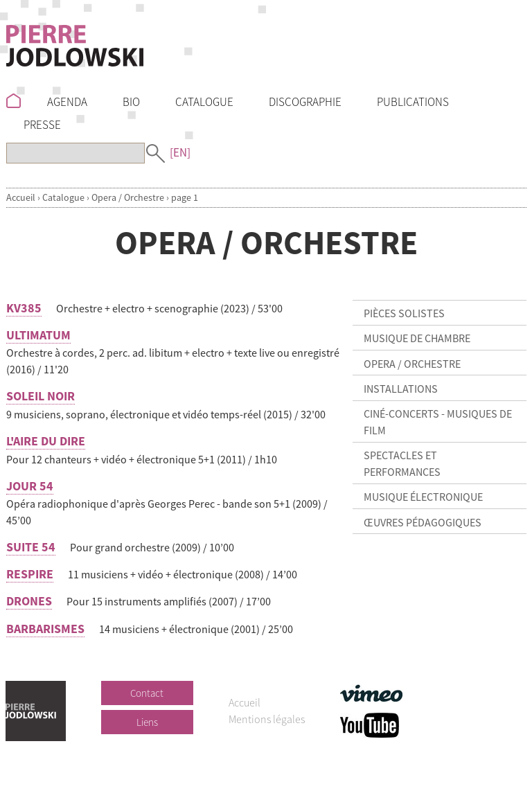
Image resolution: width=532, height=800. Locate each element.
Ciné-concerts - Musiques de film (438, 422)
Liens (147, 722)
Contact (147, 693)
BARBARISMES (45, 629)
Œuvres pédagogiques (423, 522)
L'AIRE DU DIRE (46, 441)
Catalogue (63, 197)
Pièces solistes (404, 313)
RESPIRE (30, 574)
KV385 (24, 308)
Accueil (21, 197)
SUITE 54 (31, 547)
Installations (401, 389)
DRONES (29, 601)
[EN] (180, 152)
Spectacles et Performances (402, 463)
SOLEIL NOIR (41, 396)
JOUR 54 (30, 486)
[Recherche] (76, 153)
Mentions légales (267, 719)
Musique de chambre (417, 338)
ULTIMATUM (38, 335)
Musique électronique (423, 497)
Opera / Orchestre (128, 197)
